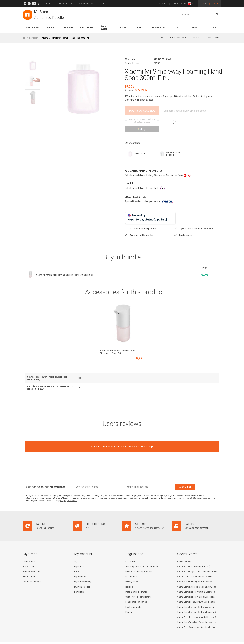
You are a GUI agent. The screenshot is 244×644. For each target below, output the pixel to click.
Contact (104, 4)
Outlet (213, 28)
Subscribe (185, 478)
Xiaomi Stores (86, 4)
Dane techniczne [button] (178, 38)
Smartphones (32, 28)
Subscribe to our (46, 478)
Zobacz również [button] (214, 38)
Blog (48, 4)
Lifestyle (122, 28)
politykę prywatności (68, 492)
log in (151, 438)
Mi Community (65, 4)
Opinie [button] (196, 38)
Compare (168, 111)
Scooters (69, 28)
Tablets (51, 28)
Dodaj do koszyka (142, 111)
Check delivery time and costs (194, 111)
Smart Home (86, 28)
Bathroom (34, 38)
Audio (140, 28)
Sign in (162, 4)
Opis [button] (161, 38)
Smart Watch (104, 28)
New (194, 28)
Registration (180, 4)
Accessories (158, 28)
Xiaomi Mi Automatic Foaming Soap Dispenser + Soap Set (66, 266)
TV (176, 28)
